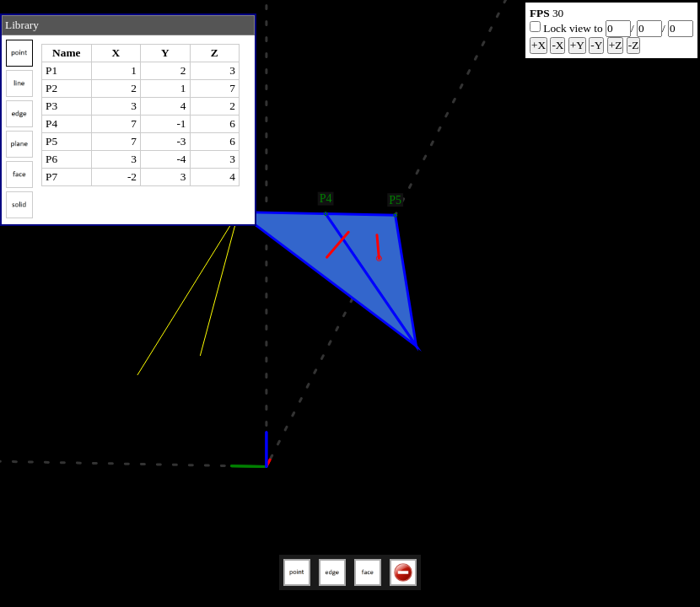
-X (557, 45)
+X (538, 45)
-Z (634, 45)
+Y (577, 45)
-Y (596, 45)
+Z (616, 45)
